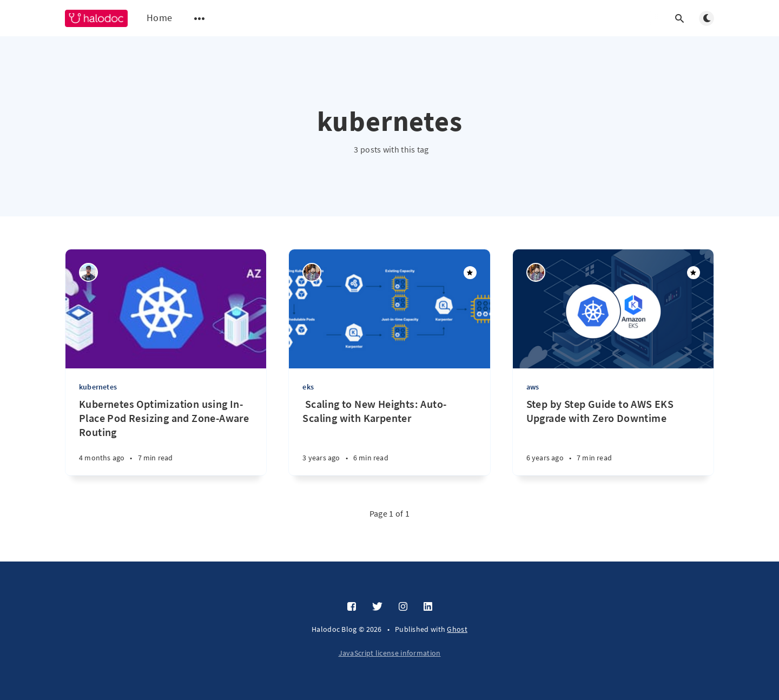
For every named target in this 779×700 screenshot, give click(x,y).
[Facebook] (352, 607)
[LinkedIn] (428, 607)
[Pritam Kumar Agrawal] (312, 272)
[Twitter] (377, 607)
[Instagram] (403, 607)
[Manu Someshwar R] (88, 272)
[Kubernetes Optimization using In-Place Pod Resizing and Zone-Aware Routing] (166, 436)
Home (159, 18)
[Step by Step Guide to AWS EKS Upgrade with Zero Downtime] (613, 436)
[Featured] (470, 273)
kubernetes (98, 387)
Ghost (457, 629)
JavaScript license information (390, 653)
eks (308, 387)
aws (533, 387)
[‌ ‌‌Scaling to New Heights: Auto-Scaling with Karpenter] (389, 436)
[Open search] (679, 18)
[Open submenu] (200, 18)
